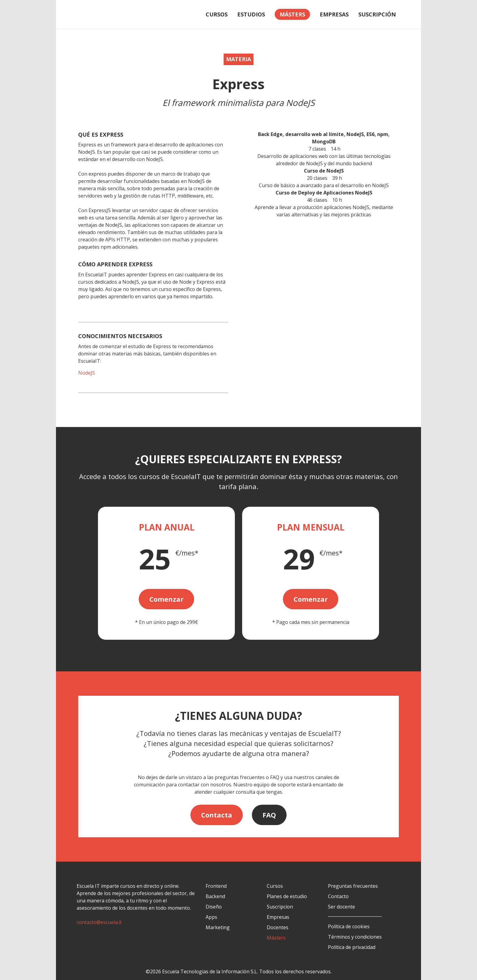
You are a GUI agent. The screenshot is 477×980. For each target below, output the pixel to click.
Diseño (214, 907)
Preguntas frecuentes (353, 886)
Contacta (217, 815)
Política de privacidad (352, 947)
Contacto (338, 896)
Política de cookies (349, 926)
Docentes (278, 927)
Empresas (334, 14)
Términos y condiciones (355, 937)
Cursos (217, 14)
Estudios (251, 14)
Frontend (216, 886)
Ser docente (341, 907)
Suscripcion (280, 907)
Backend (215, 896)
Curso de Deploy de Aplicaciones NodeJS (324, 193)
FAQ (269, 815)
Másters (276, 938)
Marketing (218, 927)
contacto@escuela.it (99, 922)
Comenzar (166, 599)
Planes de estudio (287, 896)
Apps (211, 917)
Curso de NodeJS (324, 171)
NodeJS (87, 373)
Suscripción (377, 14)
